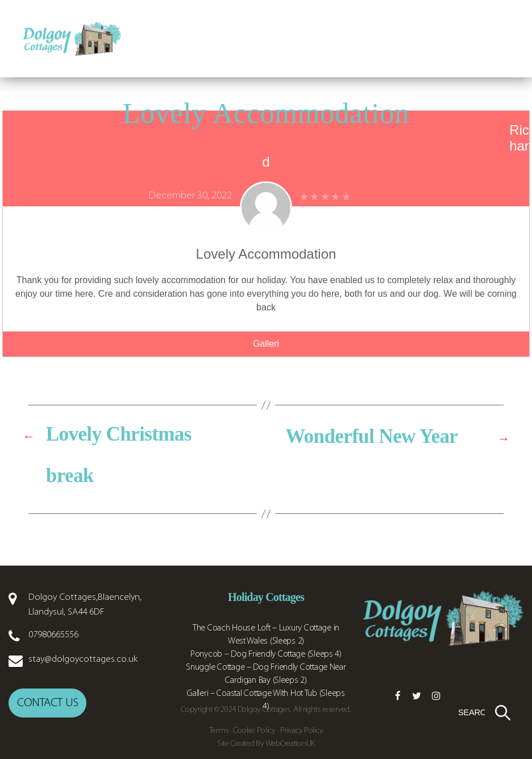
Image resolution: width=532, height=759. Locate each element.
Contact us (47, 701)
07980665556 (53, 635)
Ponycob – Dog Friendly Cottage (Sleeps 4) (266, 654)
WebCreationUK (290, 744)
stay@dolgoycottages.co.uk (83, 659)
